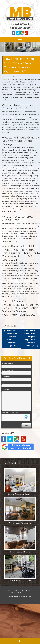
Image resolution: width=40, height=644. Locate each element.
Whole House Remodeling (20, 523)
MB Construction (17, 95)
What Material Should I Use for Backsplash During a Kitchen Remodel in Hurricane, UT (31, 339)
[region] (20, 47)
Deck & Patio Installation (20, 581)
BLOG (13, 593)
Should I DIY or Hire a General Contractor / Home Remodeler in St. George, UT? (11, 338)
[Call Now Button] (20, 641)
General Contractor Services (20, 494)
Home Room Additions (20, 552)
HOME (8, 590)
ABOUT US (16, 590)
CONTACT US (22, 593)
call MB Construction (32, 294)
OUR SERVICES (27, 590)
